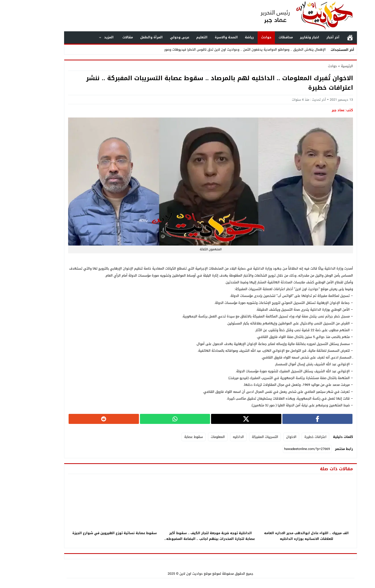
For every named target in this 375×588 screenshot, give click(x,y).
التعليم (179, 37)
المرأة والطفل (128, 37)
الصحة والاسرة (203, 37)
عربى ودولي (157, 37)
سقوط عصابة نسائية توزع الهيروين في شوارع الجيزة (91, 533)
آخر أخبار (310, 37)
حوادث (243, 37)
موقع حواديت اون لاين (172, 574)
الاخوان (268, 437)
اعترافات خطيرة (292, 437)
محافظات (263, 37)
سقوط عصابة (170, 437)
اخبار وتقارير (287, 37)
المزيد (86, 37)
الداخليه (215, 437)
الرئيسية (327, 37)
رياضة (226, 37)
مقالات (105, 37)
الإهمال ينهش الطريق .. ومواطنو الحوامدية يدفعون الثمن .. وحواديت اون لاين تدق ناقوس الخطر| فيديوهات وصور (222, 49)
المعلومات (195, 437)
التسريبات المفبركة (242, 437)
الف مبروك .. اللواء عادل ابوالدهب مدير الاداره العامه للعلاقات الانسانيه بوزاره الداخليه (284, 536)
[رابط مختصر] (284, 449)
